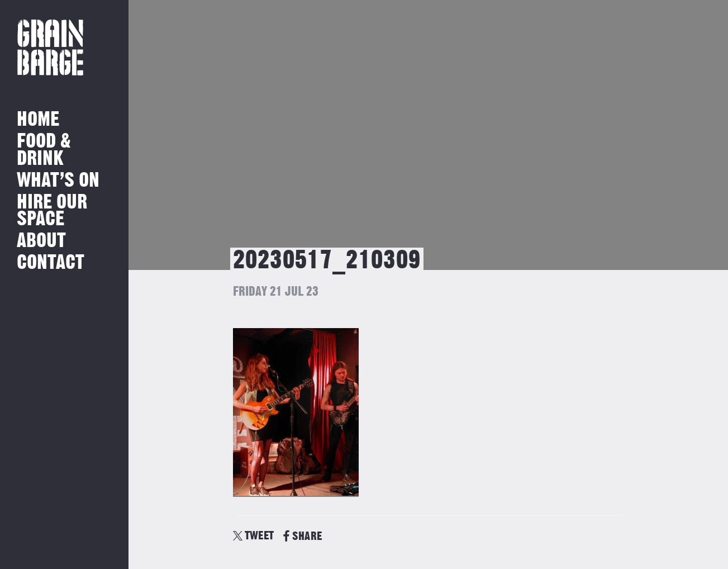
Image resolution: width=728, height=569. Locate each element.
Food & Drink (44, 150)
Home (38, 120)
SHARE (303, 536)
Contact (51, 263)
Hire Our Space (52, 211)
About (41, 241)
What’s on (58, 181)
